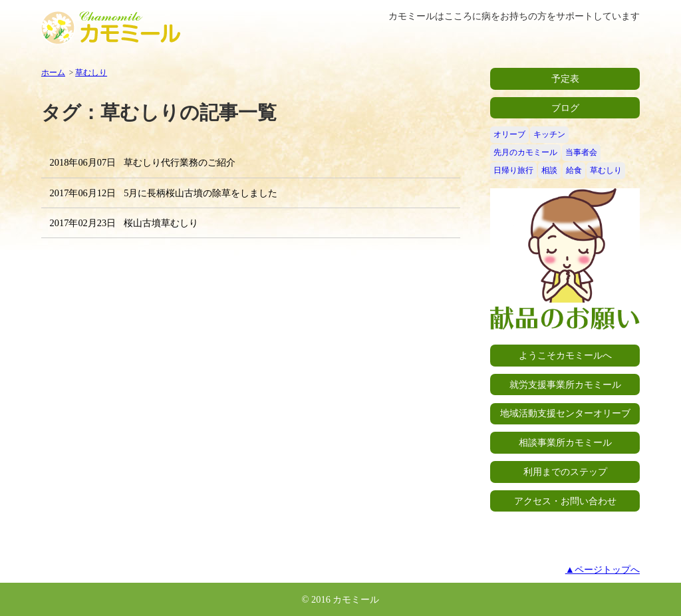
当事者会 (581, 152)
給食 (574, 170)
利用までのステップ (565, 472)
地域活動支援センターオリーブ (565, 413)
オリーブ (509, 134)
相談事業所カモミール (565, 442)
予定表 (565, 78)
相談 (549, 170)
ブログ (565, 108)
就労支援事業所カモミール (565, 385)
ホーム (53, 73)
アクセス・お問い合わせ (565, 501)
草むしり (91, 73)
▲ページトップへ (603, 569)
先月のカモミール (525, 152)
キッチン (549, 134)
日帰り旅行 (513, 170)
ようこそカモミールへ (565, 355)
